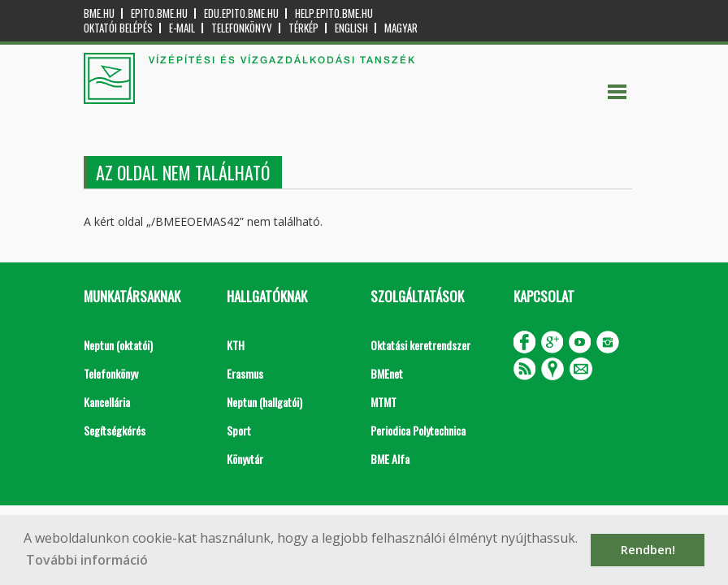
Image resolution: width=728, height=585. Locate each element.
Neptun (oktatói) (118, 345)
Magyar (401, 28)
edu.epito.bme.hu (241, 13)
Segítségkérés (115, 430)
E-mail (182, 28)
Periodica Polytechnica (418, 430)
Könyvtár (245, 459)
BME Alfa (390, 459)
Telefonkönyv (242, 28)
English (351, 28)
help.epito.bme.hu (334, 13)
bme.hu (99, 13)
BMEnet (387, 373)
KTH (236, 345)
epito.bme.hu (159, 13)
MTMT (383, 402)
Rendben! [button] (648, 550)
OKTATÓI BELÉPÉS (118, 28)
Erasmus (245, 373)
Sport (239, 430)
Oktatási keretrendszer (420, 345)
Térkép (303, 28)
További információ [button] (87, 560)
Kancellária (107, 402)
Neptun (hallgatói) (264, 402)
